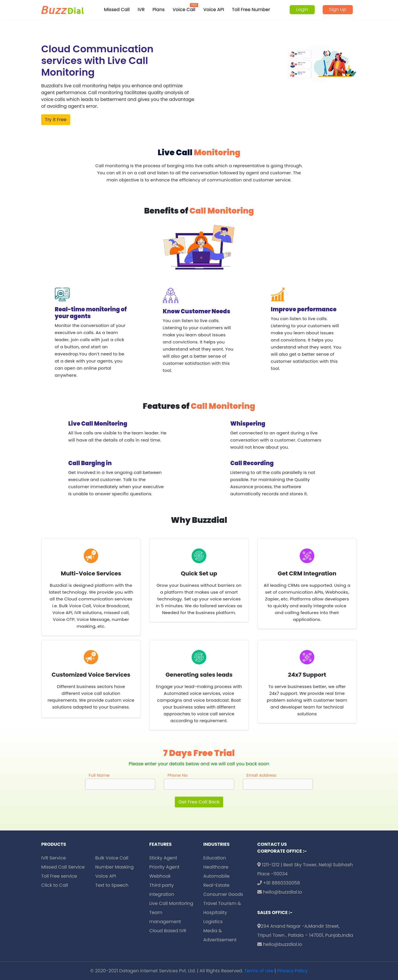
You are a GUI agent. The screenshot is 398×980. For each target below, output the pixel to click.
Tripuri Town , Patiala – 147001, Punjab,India (305, 935)
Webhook (160, 876)
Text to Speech (112, 885)
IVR (141, 10)
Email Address (262, 775)
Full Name (99, 775)
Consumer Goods (223, 894)
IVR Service (54, 858)
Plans (159, 10)
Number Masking (114, 867)
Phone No (178, 775)
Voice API (214, 10)
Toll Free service (59, 876)
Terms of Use (259, 971)
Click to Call (55, 885)
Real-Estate (216, 885)
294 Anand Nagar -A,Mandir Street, (298, 926)
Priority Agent (164, 867)
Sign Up (338, 10)
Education (215, 858)
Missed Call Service (63, 867)
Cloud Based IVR (168, 931)
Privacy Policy (293, 971)
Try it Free (56, 120)
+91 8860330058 (279, 883)
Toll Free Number (251, 10)
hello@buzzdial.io (280, 892)
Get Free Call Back (199, 802)
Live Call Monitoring (171, 903)
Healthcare (216, 867)
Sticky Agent (163, 858)
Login (302, 10)
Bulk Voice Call (112, 858)
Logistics (213, 922)
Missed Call (117, 10)
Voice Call (184, 10)
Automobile (216, 876)
